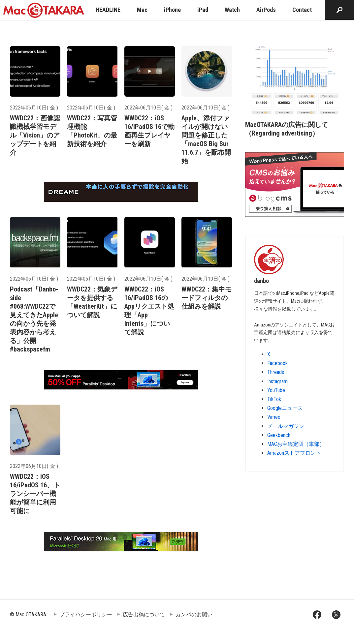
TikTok (274, 399)
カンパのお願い (194, 614)
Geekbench (279, 435)
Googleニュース (285, 408)
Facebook (277, 363)
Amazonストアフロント (294, 453)
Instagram (277, 381)
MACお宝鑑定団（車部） (296, 444)
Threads (276, 372)
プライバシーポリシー (86, 614)
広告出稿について (144, 614)
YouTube (276, 390)
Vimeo (274, 417)
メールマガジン (286, 426)
